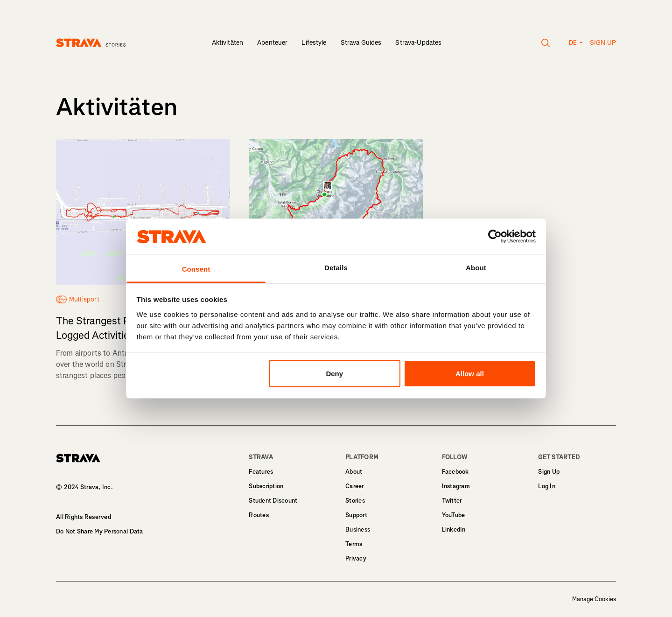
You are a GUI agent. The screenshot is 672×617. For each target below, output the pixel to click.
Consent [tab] (196, 269)
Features (261, 472)
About (354, 472)
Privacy (356, 558)
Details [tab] (336, 267)
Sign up (603, 43)
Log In (547, 486)
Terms (354, 544)
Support (356, 515)
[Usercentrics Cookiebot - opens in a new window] (495, 237)
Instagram (456, 486)
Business (358, 529)
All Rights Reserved (84, 517)
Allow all (470, 374)
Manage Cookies (594, 599)
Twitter (452, 501)
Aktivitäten (228, 43)
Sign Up (549, 472)
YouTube (454, 515)
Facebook (455, 472)
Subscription (266, 486)
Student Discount (273, 501)
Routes (259, 515)
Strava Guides (361, 43)
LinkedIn (454, 529)
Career (355, 486)
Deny (334, 374)
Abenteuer (272, 43)
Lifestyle (314, 43)
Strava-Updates (418, 43)
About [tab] (476, 267)
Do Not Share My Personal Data (100, 531)
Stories (355, 501)
